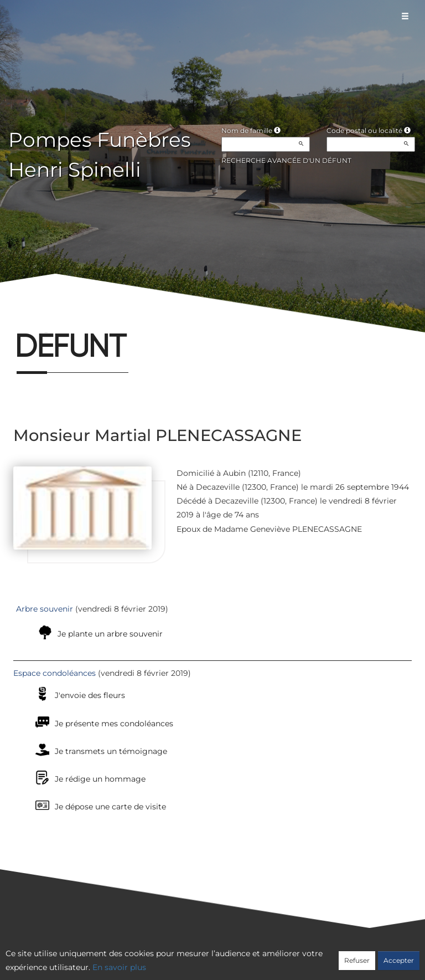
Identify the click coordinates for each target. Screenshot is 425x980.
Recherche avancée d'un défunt (286, 160)
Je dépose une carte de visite (110, 807)
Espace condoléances (55, 673)
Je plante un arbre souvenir (110, 634)
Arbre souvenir (45, 609)
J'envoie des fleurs (90, 695)
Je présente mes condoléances (114, 724)
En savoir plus (119, 967)
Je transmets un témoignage (111, 751)
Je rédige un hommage (100, 779)
